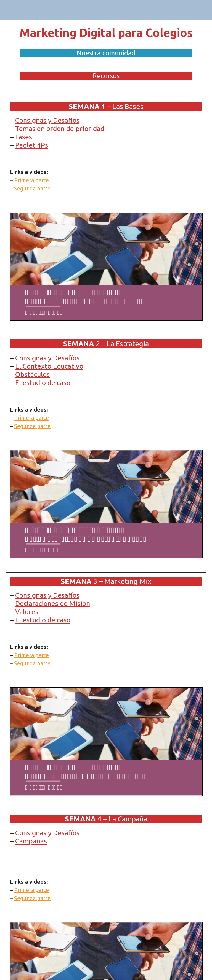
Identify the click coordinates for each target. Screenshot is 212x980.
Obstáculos (32, 374)
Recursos (106, 76)
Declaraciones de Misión (53, 603)
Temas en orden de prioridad (60, 129)
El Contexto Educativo (49, 366)
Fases (24, 137)
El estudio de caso (43, 383)
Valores (27, 612)
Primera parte (31, 180)
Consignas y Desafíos (47, 120)
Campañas (31, 841)
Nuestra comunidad (106, 53)
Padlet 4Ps (32, 145)
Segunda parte (32, 188)
